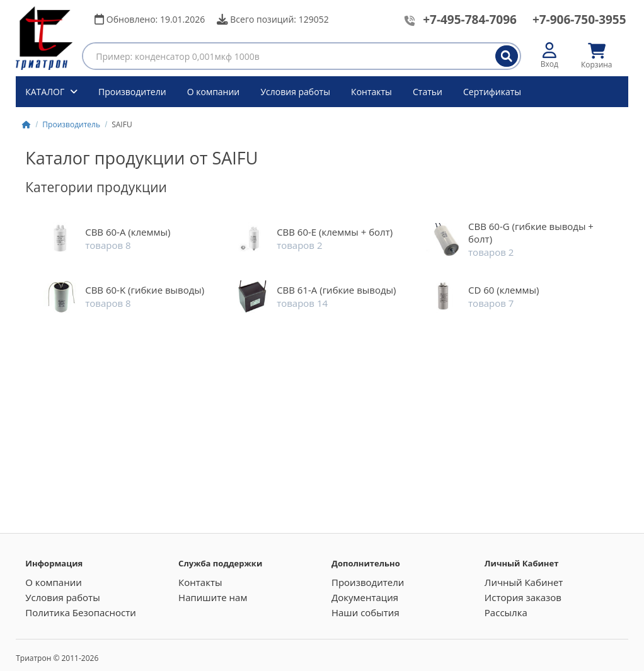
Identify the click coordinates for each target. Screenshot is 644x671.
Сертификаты (492, 92)
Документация (365, 597)
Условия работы (295, 92)
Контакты (371, 92)
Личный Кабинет (524, 582)
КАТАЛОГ (46, 92)
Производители (132, 92)
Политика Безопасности (81, 612)
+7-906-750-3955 (579, 20)
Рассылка (506, 612)
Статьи (428, 92)
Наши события (365, 612)
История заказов (523, 597)
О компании (214, 92)
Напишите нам (213, 597)
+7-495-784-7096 (470, 20)
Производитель (71, 124)
